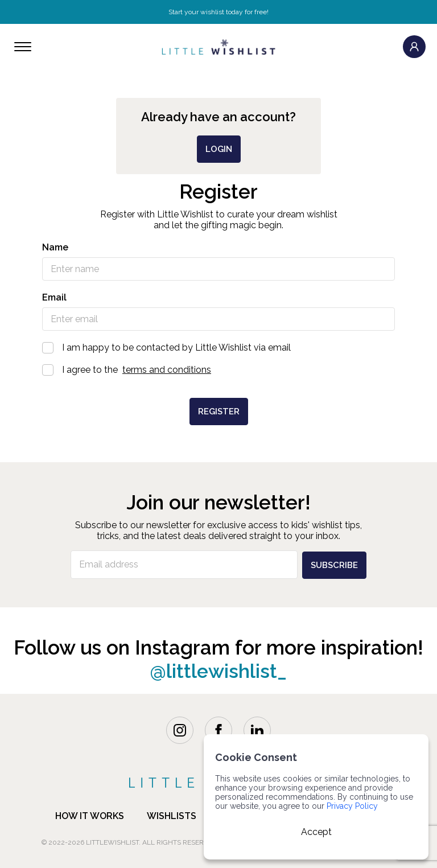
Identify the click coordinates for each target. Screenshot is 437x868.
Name (55, 247)
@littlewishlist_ (219, 670)
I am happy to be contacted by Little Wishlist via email (218, 347)
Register (219, 412)
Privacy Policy (352, 806)
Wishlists (172, 815)
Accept (316, 832)
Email (54, 297)
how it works (90, 815)
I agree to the (218, 370)
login (219, 149)
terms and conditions (167, 370)
